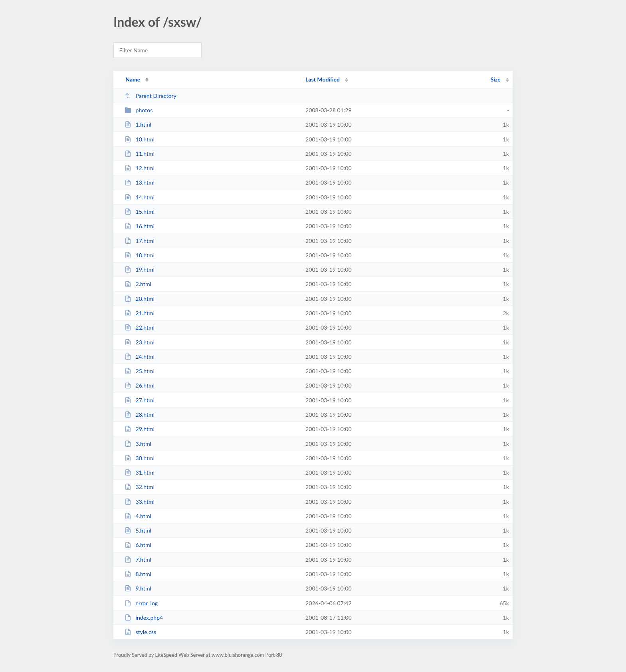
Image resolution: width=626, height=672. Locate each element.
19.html (140, 269)
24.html (140, 357)
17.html (140, 241)
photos (139, 110)
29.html (140, 429)
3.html (138, 444)
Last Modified (323, 79)
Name (133, 79)
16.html (140, 226)
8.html (138, 574)
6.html (138, 545)
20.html (140, 299)
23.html (140, 342)
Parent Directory (151, 96)
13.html (140, 182)
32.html (140, 487)
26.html (140, 385)
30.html (140, 458)
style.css (140, 632)
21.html (140, 313)
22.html (140, 327)
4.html (138, 516)
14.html (140, 197)
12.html (140, 168)
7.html (138, 560)
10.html (140, 139)
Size (496, 79)
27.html (140, 400)
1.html (138, 124)
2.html (138, 284)
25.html (140, 371)
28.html (140, 415)
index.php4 (144, 617)
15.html (140, 212)
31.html (140, 472)
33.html (140, 502)
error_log (141, 603)
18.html (140, 255)
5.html (138, 530)
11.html (140, 154)
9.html (138, 588)
